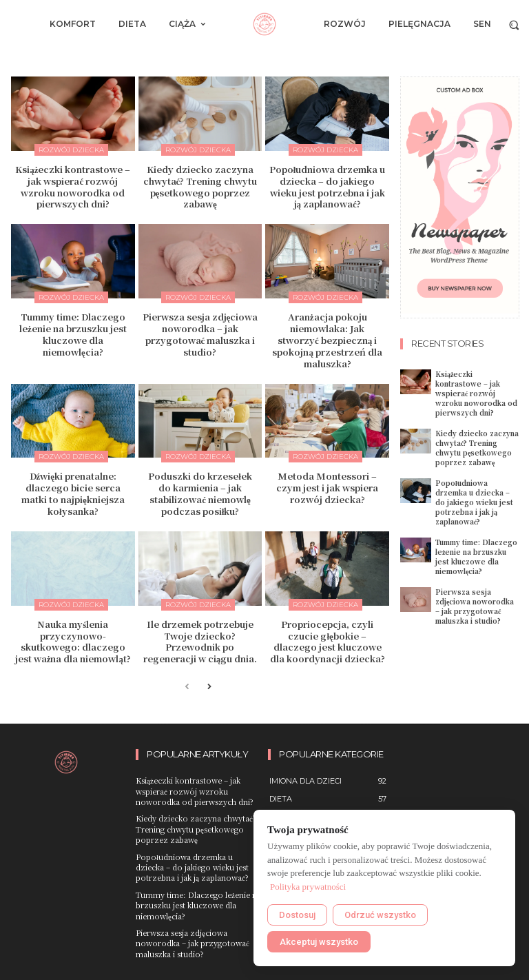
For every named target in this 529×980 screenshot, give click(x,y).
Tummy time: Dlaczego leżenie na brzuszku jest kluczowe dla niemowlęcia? (73, 334)
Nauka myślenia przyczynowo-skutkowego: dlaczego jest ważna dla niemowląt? (73, 642)
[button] (514, 24)
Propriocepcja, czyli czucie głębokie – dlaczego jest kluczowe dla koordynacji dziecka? (328, 642)
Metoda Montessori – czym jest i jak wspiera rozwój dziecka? (327, 488)
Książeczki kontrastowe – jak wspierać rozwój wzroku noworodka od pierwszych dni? (73, 187)
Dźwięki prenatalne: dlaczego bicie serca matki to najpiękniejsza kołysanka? (73, 493)
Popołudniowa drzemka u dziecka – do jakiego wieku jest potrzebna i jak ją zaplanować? (328, 187)
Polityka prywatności (308, 887)
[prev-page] (187, 687)
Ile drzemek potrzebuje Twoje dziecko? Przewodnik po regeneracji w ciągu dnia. (200, 642)
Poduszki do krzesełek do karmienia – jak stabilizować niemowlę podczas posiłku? (200, 493)
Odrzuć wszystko (380, 915)
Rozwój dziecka (71, 150)
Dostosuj (297, 915)
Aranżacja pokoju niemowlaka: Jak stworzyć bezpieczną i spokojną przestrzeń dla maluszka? (327, 340)
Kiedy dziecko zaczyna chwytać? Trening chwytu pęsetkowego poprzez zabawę (200, 187)
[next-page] (209, 687)
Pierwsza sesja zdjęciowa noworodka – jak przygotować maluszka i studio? (200, 334)
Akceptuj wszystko (319, 942)
